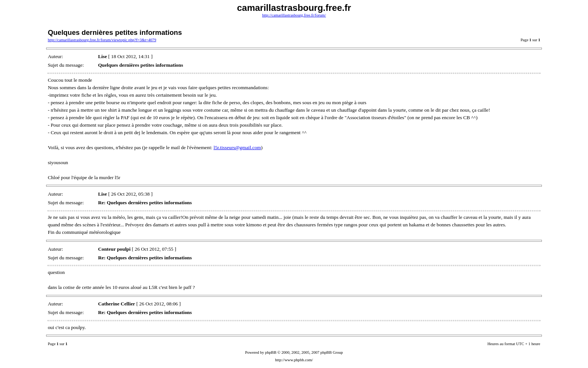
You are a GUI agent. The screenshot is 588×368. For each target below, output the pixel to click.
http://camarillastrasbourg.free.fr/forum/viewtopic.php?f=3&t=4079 (102, 40)
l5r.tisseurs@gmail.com (237, 147)
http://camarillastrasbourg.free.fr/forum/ (294, 15)
